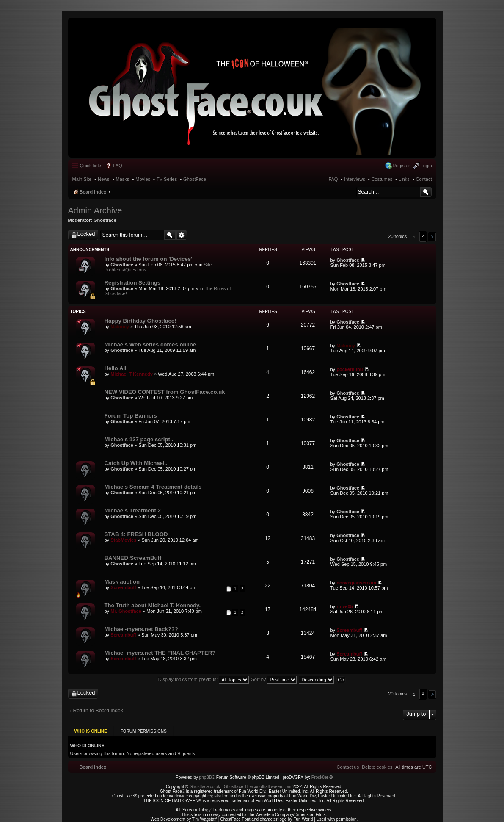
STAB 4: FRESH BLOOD (136, 534)
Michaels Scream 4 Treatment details (153, 487)
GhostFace (195, 179)
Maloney (120, 327)
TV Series (167, 179)
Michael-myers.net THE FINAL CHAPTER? (160, 653)
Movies (143, 179)
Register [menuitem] (401, 166)
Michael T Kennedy (132, 374)
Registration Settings (133, 283)
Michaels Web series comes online (150, 345)
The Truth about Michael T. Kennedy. (153, 605)
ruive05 (345, 606)
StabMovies (123, 540)
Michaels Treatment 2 (133, 511)
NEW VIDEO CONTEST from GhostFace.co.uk (165, 392)
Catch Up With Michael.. (136, 463)
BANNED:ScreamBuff (133, 558)
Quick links (91, 166)
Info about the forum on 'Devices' (149, 259)
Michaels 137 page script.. (139, 439)
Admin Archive (95, 210)
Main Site (82, 179)
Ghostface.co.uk (205, 781)
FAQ (333, 179)
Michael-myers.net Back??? (141, 629)
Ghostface (105, 220)
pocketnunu (350, 369)
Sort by (274, 679)
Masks (123, 179)
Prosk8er (320, 771)
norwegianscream (356, 583)
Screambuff (123, 587)
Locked (86, 234)
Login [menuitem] (426, 166)
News (104, 179)
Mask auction (122, 582)
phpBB (206, 771)
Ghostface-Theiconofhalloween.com (258, 781)
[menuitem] (377, 761)
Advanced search (182, 235)
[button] (432, 237)
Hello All (116, 368)
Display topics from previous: (204, 679)
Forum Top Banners (131, 416)
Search (426, 192)
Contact (424, 179)
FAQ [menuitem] (118, 166)
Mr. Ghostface (126, 611)
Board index (93, 192)
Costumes (382, 179)
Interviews (355, 179)
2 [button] (423, 236)
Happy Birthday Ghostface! (140, 321)
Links (404, 179)
